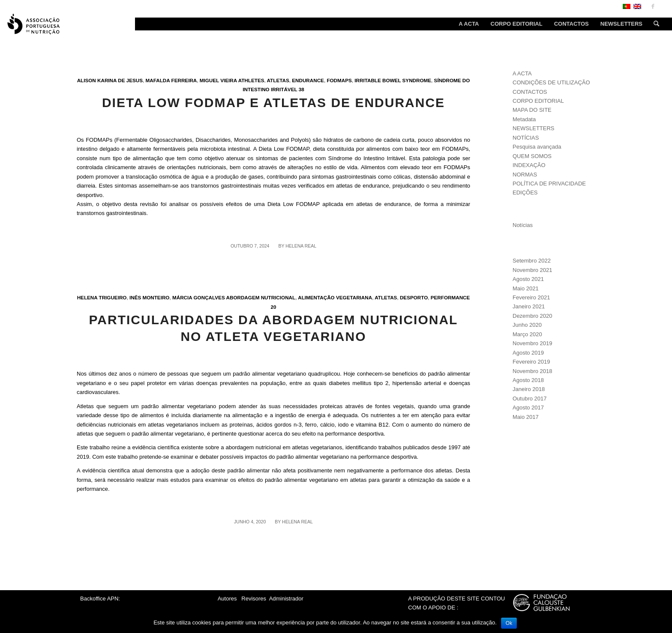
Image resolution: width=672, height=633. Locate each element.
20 (273, 307)
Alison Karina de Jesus (110, 80)
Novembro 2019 (532, 343)
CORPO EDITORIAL (538, 101)
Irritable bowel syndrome (393, 80)
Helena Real (301, 246)
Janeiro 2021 (529, 306)
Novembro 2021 (532, 270)
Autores (227, 599)
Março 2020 (527, 334)
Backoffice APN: (100, 599)
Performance (450, 297)
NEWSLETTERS (534, 128)
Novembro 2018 (532, 371)
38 (301, 89)
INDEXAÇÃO (529, 165)
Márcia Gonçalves (199, 297)
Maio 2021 (526, 288)
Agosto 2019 (528, 353)
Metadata (524, 119)
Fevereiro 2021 (531, 297)
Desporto (414, 297)
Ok (509, 623)
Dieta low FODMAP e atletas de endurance (273, 103)
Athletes (251, 80)
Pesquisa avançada (537, 147)
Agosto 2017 (528, 408)
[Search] (654, 24)
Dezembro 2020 (532, 316)
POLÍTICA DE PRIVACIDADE (549, 184)
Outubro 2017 (530, 399)
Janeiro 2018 (529, 389)
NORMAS (525, 175)
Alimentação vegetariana (335, 297)
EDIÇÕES (525, 193)
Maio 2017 (526, 417)
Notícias (523, 225)
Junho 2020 (527, 325)
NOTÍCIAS (526, 138)
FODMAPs (339, 80)
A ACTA (522, 73)
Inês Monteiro (150, 297)
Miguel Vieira (218, 80)
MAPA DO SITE (532, 110)
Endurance (308, 80)
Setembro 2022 (532, 261)
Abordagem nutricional (261, 297)
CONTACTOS (530, 92)
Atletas (278, 80)
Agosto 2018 (528, 380)
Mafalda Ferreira (171, 80)
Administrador (286, 599)
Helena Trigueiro (102, 297)
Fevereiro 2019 (531, 362)
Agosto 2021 (528, 279)
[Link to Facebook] (653, 6)
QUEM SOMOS (532, 156)
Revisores (253, 599)
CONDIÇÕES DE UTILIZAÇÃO (551, 82)
